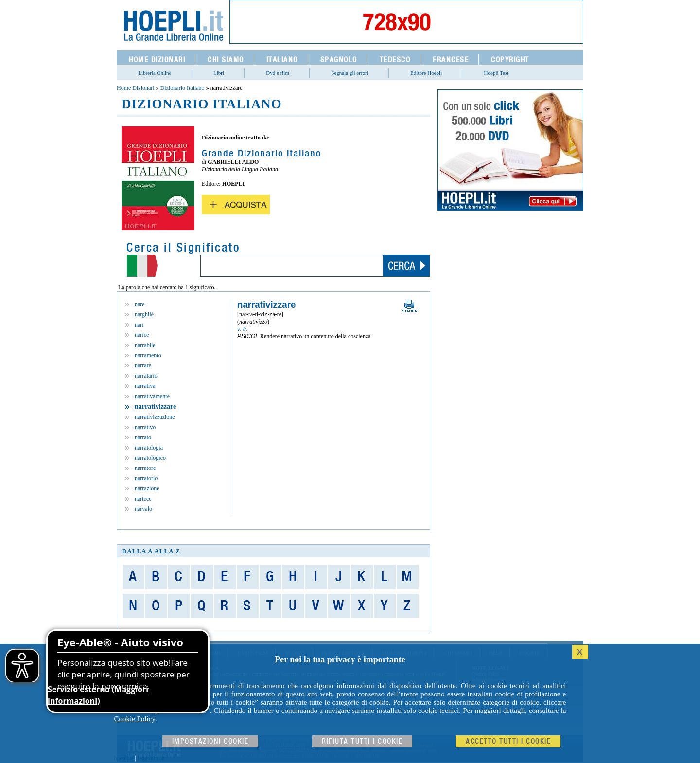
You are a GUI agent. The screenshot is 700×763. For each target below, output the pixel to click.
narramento (148, 355)
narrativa (145, 386)
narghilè (144, 314)
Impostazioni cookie (210, 741)
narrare (143, 365)
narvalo (143, 509)
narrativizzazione (155, 417)
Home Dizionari (136, 88)
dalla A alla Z (151, 551)
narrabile (145, 345)
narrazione (147, 488)
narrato (143, 437)
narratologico (150, 458)
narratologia (149, 448)
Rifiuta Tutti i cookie (362, 741)
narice (142, 335)
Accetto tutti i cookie (508, 741)
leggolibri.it (151, 758)
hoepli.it (124, 758)
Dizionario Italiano (183, 88)
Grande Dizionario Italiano (262, 154)
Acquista (236, 205)
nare (140, 304)
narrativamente (152, 396)
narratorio (146, 478)
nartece (143, 499)
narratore (145, 468)
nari (139, 325)
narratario (146, 376)
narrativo (145, 427)
